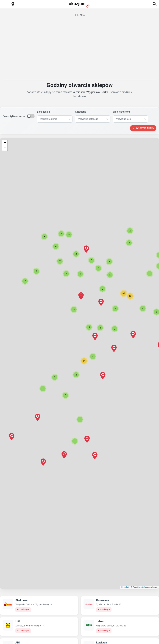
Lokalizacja (44, 112)
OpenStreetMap (140, 587)
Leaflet (125, 587)
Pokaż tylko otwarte (14, 116)
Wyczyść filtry (143, 128)
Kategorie (81, 112)
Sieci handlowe (121, 112)
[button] (84, 361)
